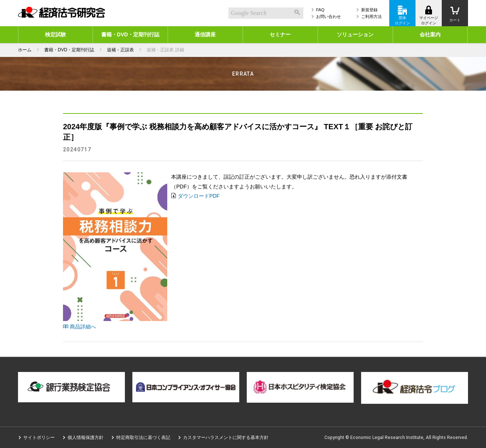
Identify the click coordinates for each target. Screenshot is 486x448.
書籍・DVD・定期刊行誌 (130, 34)
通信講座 (205, 34)
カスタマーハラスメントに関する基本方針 (226, 438)
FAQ (320, 10)
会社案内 (430, 34)
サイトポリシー (39, 438)
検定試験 (55, 34)
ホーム (25, 50)
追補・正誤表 (120, 50)
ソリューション (355, 34)
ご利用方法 (371, 16)
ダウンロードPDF (199, 196)
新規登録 (369, 10)
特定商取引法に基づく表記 (143, 438)
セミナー (280, 34)
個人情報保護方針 (85, 438)
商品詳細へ (79, 327)
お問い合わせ (328, 16)
